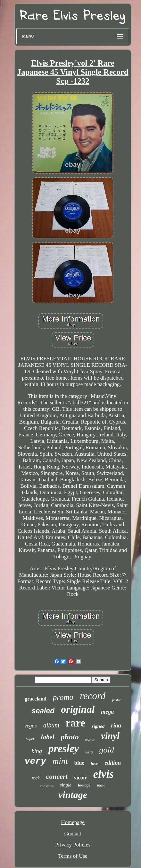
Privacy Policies (73, 845)
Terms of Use (73, 856)
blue (79, 763)
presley (64, 749)
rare (76, 723)
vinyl (110, 736)
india (101, 785)
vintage (73, 795)
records (90, 739)
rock (36, 778)
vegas (31, 726)
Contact (73, 834)
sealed (43, 711)
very (35, 761)
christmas (47, 786)
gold (107, 750)
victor (80, 778)
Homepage (73, 822)
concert (57, 776)
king (37, 751)
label (48, 737)
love (94, 764)
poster (116, 700)
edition (113, 763)
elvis (104, 774)
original (78, 709)
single (66, 785)
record (93, 696)
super (30, 739)
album (51, 725)
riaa (116, 725)
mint (60, 761)
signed (98, 726)
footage (84, 785)
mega (107, 712)
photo (70, 737)
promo (63, 697)
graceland (36, 699)
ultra (89, 752)
